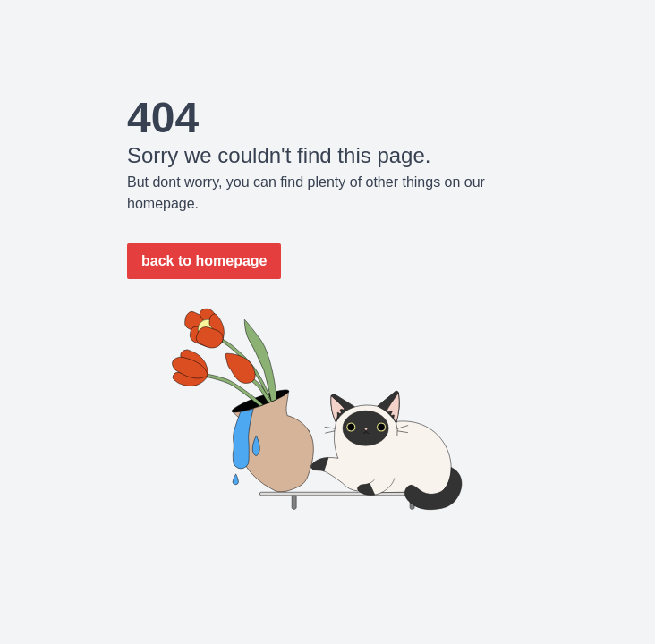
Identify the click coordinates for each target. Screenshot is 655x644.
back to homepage (204, 261)
